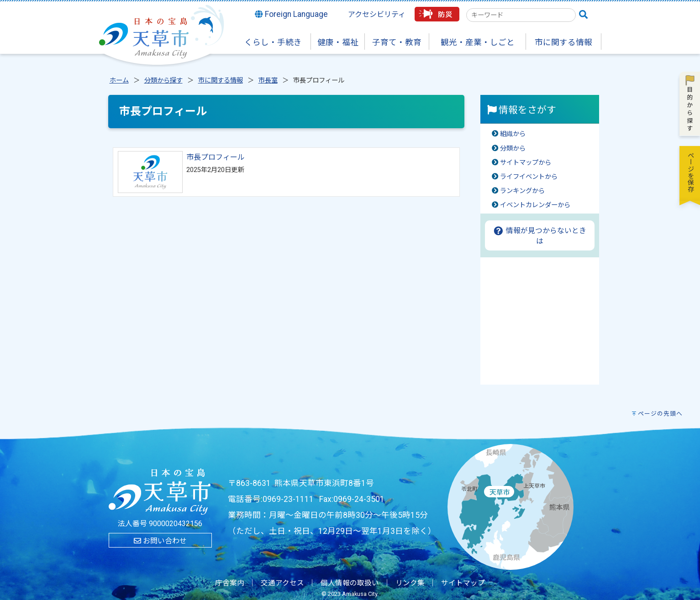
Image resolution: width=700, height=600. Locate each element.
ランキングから (522, 191)
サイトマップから (526, 163)
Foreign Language (291, 14)
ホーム (119, 81)
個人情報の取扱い (350, 583)
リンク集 (410, 583)
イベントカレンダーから (535, 205)
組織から (513, 134)
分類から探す (163, 81)
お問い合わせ (160, 541)
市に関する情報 (221, 81)
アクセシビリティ (377, 14)
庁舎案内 (230, 583)
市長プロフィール (216, 157)
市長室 (268, 81)
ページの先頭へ (660, 414)
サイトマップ (463, 583)
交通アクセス (282, 583)
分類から (513, 149)
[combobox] (521, 15)
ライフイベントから (529, 177)
